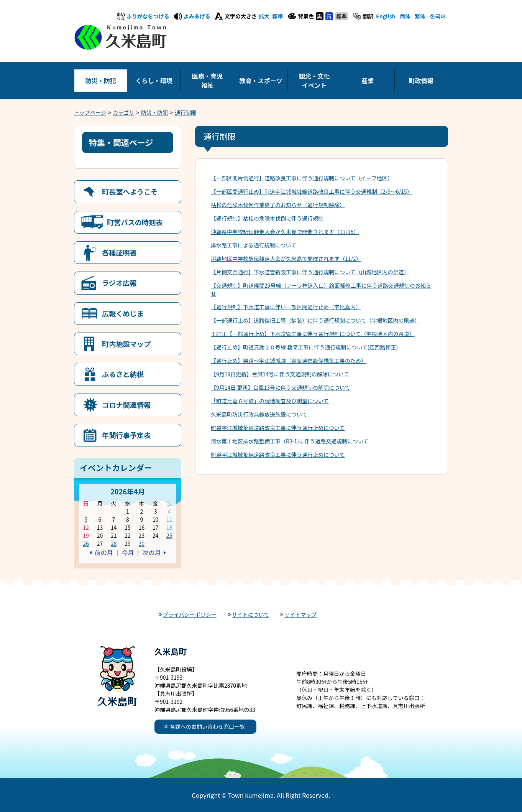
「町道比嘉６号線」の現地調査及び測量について (270, 401)
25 (169, 535)
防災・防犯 (100, 81)
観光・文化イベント (314, 81)
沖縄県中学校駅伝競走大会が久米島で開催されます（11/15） (285, 232)
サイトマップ (300, 614)
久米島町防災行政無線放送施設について (259, 414)
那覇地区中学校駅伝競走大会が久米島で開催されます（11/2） (286, 259)
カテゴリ (124, 112)
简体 (405, 16)
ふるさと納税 (123, 374)
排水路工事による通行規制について (254, 245)
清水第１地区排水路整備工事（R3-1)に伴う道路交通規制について (290, 441)
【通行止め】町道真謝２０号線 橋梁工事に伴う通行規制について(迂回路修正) (304, 347)
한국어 (438, 16)
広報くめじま (123, 313)
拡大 (264, 16)
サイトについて (251, 614)
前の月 (104, 552)
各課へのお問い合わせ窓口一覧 (207, 726)
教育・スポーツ (261, 81)
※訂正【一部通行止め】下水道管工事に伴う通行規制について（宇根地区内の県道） (313, 334)
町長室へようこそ (130, 191)
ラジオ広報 (119, 283)
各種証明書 (119, 252)
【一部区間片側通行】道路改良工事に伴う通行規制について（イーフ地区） (302, 178)
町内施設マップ (126, 344)
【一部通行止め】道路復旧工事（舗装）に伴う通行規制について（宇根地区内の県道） (315, 320)
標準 (277, 16)
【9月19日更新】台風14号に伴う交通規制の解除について (280, 374)
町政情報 (421, 81)
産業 (368, 81)
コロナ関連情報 (126, 405)
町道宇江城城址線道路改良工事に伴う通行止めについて (278, 428)
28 (114, 544)
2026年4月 (128, 491)
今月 (128, 552)
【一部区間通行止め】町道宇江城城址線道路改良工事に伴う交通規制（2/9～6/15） (312, 191)
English (386, 16)
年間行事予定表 (126, 435)
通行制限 (185, 112)
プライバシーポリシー (190, 614)
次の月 (151, 552)
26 (86, 544)
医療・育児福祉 (207, 81)
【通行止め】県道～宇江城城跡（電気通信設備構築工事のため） (289, 361)
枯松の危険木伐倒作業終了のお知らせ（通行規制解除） (278, 205)
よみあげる (197, 16)
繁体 (420, 16)
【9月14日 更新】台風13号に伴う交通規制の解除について (281, 387)
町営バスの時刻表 (135, 222)
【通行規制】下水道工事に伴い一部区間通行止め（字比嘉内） (286, 307)
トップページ (90, 112)
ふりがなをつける (148, 16)
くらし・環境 (154, 81)
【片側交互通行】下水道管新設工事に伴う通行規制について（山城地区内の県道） (310, 272)
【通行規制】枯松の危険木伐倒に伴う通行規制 (267, 218)
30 (141, 544)
